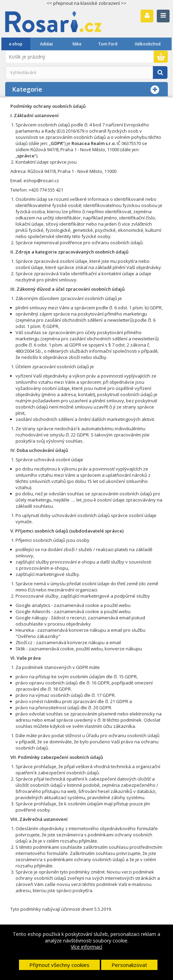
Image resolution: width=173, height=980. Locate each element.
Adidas (47, 44)
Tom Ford (108, 44)
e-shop (16, 44)
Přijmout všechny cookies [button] (59, 965)
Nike (77, 44)
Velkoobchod (148, 44)
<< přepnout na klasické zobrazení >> (86, 3)
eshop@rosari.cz (41, 180)
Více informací (86, 947)
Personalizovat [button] (129, 965)
